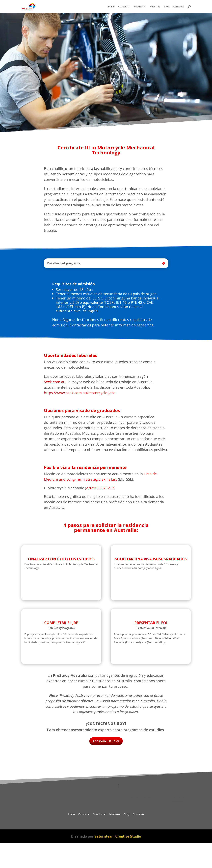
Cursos (122, 7)
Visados (138, 7)
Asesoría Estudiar (106, 741)
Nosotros (155, 7)
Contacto (179, 7)
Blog (167, 7)
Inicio (111, 7)
